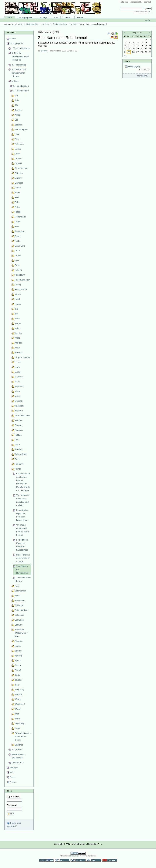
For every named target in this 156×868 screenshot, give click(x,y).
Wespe (18, 699)
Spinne (18, 661)
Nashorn (19, 411)
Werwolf (19, 694)
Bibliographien (26, 17)
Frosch (18, 236)
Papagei (19, 425)
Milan (17, 391)
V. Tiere (46, 24)
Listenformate (18, 763)
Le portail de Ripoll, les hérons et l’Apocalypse (22, 545)
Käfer (17, 319)
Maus (17, 382)
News (68, 17)
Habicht (18, 270)
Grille (17, 265)
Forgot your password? (14, 824)
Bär (16, 120)
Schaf (17, 596)
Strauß (18, 670)
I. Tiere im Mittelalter (21, 48)
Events (80, 17)
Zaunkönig (20, 723)
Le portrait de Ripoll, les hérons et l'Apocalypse (22, 515)
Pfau (17, 440)
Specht (18, 646)
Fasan (18, 212)
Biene (17, 139)
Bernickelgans (21, 129)
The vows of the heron (24, 579)
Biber (17, 134)
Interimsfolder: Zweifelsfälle (18, 756)
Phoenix (19, 449)
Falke (17, 207)
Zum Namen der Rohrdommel (22, 570)
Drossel (18, 163)
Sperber (18, 651)
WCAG (62, 860)
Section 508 (46, 860)
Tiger (17, 685)
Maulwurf (19, 377)
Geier (17, 251)
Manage (43, 17)
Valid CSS (94, 860)
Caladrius (19, 144)
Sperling (19, 656)
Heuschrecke (21, 289)
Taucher (18, 680)
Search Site (120, 7)
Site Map (125, 2)
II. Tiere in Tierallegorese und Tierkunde (20, 56)
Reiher (74, 24)
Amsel (18, 115)
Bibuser (44, 51)
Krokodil (19, 343)
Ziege (17, 728)
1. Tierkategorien (21, 86)
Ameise (18, 110)
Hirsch (18, 294)
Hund (17, 299)
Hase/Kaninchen (22, 280)
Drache (18, 159)
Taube (18, 675)
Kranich (18, 333)
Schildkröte (20, 601)
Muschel (19, 401)
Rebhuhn (19, 464)
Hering (18, 285)
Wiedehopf (20, 704)
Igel (16, 314)
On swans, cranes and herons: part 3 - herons (23, 530)
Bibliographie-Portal (53, 8)
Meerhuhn (19, 386)
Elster (17, 192)
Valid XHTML (78, 860)
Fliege (18, 222)
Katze (17, 328)
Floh (17, 226)
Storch (18, 665)
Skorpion (19, 641)
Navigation (11, 32)
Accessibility (136, 2)
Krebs (17, 338)
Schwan (18, 625)
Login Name (13, 796)
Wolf (17, 714)
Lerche (18, 362)
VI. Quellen (17, 750)
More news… (143, 76)
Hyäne (18, 304)
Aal (16, 96)
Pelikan (18, 435)
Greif (17, 260)
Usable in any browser (110, 860)
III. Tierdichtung (19, 65)
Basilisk (18, 125)
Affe (17, 105)
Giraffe (18, 256)
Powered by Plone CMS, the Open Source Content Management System (78, 853)
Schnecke (19, 615)
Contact (147, 2)
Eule (17, 202)
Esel (17, 197)
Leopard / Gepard (23, 357)
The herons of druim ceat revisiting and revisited (23, 500)
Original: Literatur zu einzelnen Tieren (23, 737)
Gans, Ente (20, 246)
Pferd (17, 445)
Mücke (18, 396)
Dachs (18, 149)
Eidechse (19, 173)
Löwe (17, 367)
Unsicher (19, 745)
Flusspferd (20, 231)
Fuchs (18, 241)
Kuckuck (19, 352)
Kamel (18, 323)
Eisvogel (19, 183)
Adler (17, 100)
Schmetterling (21, 610)
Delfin (17, 154)
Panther (18, 420)
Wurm (17, 719)
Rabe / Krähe (21, 454)
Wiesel (18, 709)
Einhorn (18, 178)
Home (10, 17)
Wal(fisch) (19, 690)
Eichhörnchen (21, 168)
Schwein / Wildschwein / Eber (21, 633)
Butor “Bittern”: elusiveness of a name (23, 558)
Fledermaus (20, 217)
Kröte (17, 348)
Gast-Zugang (137, 68)
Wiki (56, 17)
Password (12, 805)
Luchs (17, 372)
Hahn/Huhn (20, 275)
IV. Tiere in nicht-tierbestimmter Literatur (19, 73)
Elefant (18, 188)
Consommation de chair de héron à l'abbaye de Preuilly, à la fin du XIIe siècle (23, 482)
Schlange (19, 605)
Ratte (17, 459)
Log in (147, 20)
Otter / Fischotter (23, 415)
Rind (17, 586)
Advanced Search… (143, 12)
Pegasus (19, 430)
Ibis (16, 309)
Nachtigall (19, 406)
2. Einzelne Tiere (60, 24)
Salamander (20, 591)
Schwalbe (19, 620)
